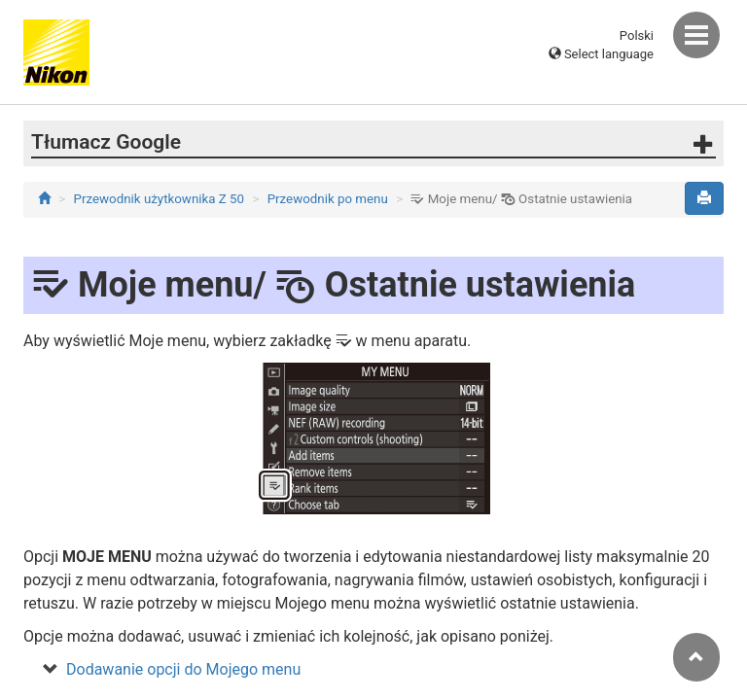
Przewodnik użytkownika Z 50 (159, 199)
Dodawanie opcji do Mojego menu (183, 669)
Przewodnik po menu (328, 199)
